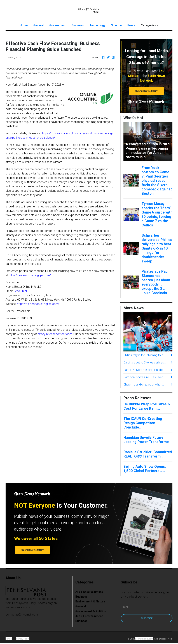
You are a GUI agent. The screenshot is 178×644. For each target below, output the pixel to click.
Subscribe (147, 619)
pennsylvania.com (144, 639)
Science (116, 26)
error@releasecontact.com (55, 335)
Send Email (20, 292)
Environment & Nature (90, 602)
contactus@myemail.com (22, 615)
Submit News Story (146, 92)
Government (58, 26)
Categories (148, 26)
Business (78, 26)
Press (131, 26)
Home (25, 26)
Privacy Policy (23, 639)
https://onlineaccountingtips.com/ (30, 276)
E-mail (125, 608)
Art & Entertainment (89, 592)
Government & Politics (91, 612)
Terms (9, 639)
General (38, 26)
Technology (97, 26)
